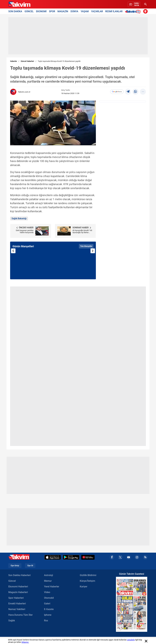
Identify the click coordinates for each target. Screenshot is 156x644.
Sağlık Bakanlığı (19, 218)
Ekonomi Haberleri (18, 587)
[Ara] (145, 4)
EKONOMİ (41, 11)
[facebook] (112, 557)
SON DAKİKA (15, 11)
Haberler (14, 61)
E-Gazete (49, 609)
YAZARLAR (97, 11)
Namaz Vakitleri (17, 609)
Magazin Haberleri (18, 592)
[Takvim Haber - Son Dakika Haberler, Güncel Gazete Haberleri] (19, 4)
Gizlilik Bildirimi (88, 575)
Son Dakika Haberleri (19, 575)
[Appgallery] (88, 557)
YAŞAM (85, 11)
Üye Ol (30, 566)
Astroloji (49, 575)
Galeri (47, 604)
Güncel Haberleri (27, 61)
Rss (46, 621)
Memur (48, 581)
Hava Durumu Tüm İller (20, 615)
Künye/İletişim (87, 581)
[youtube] (129, 557)
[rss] (145, 557)
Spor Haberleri (16, 598)
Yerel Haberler (52, 587)
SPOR (52, 11)
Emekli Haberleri (17, 604)
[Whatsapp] (135, 92)
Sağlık (12, 621)
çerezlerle (131, 640)
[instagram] (137, 557)
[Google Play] (71, 557)
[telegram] (128, 92)
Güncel (12, 581)
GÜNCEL (29, 11)
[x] (120, 557)
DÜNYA (74, 11)
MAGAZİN (63, 11)
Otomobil (49, 598)
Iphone (48, 615)
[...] (143, 92)
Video (47, 592)
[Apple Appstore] (53, 557)
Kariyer (84, 587)
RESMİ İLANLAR (114, 11)
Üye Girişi (15, 566)
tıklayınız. (25, 642)
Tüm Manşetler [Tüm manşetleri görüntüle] (86, 246)
